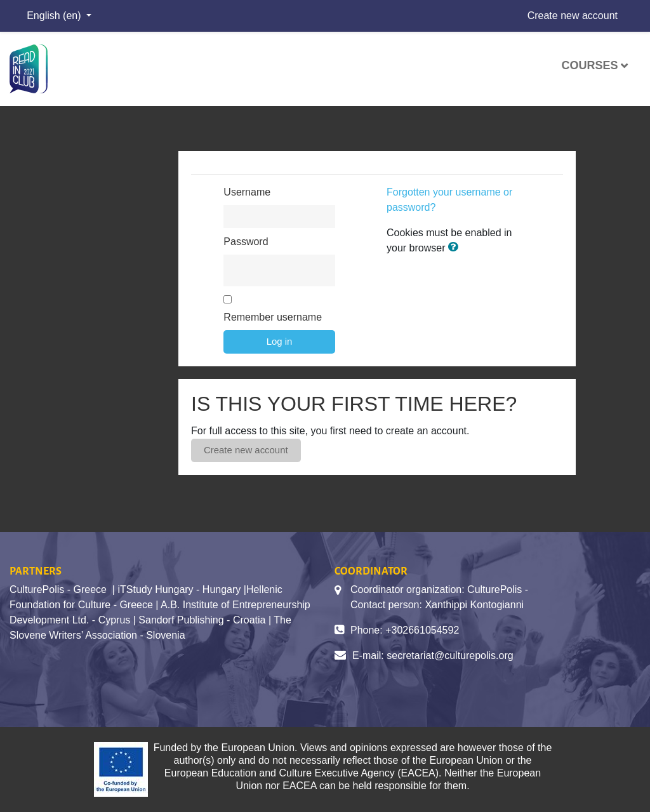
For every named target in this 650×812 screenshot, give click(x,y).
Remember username (273, 317)
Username (247, 192)
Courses (589, 65)
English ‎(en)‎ (55, 16)
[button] (456, 248)
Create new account (573, 16)
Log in (280, 341)
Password (246, 242)
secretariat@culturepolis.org (450, 656)
